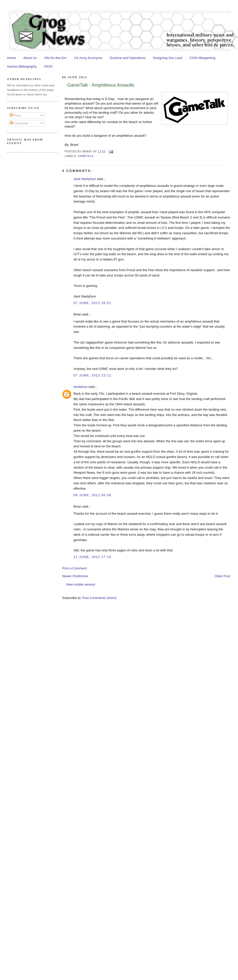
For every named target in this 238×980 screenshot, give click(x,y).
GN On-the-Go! (55, 58)
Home (12, 58)
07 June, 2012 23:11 (92, 375)
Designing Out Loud (167, 58)
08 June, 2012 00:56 (92, 495)
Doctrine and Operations (128, 58)
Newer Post (71, 576)
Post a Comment (74, 568)
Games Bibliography (22, 66)
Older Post (222, 576)
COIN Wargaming (202, 58)
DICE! (49, 66)
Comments (19, 123)
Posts (15, 115)
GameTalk (86, 156)
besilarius (80, 387)
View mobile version (80, 584)
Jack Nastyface (85, 179)
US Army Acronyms (88, 58)
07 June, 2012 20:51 (92, 303)
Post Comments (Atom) (99, 598)
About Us (30, 58)
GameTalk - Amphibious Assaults (101, 85)
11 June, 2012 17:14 (92, 557)
